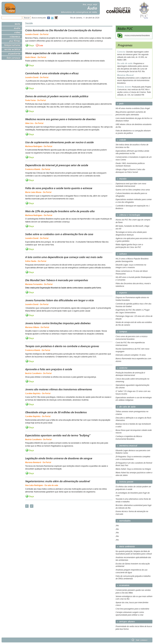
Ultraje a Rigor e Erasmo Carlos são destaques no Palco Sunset (130, 171)
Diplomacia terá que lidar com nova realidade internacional (131, 185)
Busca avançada (39, 18)
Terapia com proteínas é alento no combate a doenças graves (62, 346)
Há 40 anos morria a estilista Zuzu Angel (133, 108)
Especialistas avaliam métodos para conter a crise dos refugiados (134, 201)
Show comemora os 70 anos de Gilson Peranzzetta (132, 272)
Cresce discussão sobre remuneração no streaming (132, 380)
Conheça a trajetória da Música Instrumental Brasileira (129, 438)
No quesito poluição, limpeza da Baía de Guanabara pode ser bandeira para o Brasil (134, 553)
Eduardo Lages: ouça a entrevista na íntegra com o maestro (131, 266)
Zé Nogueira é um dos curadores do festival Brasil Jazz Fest (134, 464)
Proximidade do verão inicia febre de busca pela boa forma (134, 628)
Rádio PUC (125, 29)
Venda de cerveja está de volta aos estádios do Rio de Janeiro (134, 324)
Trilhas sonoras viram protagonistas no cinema (132, 413)
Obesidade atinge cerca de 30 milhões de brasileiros (56, 412)
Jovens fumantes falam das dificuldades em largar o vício (60, 300)
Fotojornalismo (12, 45)
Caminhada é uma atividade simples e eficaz (52, 73)
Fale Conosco (14, 58)
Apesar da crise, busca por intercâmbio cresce (132, 604)
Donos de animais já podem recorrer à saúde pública (57, 96)
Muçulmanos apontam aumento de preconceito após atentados (131, 113)
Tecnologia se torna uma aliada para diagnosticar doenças (131, 233)
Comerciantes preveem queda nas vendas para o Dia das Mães (133, 591)
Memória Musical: (125, 75)
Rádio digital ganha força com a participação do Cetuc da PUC (129, 246)
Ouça (31, 45)
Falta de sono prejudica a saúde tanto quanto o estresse (59, 188)
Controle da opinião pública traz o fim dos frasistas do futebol (133, 305)
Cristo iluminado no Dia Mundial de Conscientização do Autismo (63, 30)
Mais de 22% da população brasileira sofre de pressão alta (60, 211)
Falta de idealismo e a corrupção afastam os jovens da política (133, 132)
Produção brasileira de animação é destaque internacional (130, 374)
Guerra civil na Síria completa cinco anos (133, 190)
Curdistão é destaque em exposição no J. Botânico (133, 207)
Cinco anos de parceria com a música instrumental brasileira (131, 338)
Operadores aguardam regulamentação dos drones (132, 386)
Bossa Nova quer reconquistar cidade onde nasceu (134, 432)
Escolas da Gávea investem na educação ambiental (133, 565)
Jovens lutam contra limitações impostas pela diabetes (58, 323)
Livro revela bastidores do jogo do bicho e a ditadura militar (134, 120)
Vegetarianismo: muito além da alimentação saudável (58, 481)
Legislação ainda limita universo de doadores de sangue (59, 458)
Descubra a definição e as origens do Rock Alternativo (133, 419)
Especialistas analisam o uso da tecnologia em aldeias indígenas (134, 399)
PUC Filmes (15, 41)
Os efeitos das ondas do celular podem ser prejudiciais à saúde (133, 488)
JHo (117, 526)
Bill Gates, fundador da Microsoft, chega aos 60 (132, 227)
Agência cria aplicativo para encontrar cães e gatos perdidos (134, 240)
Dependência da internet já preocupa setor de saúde (57, 165)
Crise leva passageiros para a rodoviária (132, 609)
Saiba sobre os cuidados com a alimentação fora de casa (59, 234)
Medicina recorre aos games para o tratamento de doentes (60, 119)
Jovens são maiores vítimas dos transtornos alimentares (59, 389)
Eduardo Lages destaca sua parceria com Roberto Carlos (133, 452)
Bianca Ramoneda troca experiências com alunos (133, 360)
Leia (41, 45)
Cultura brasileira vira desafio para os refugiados (131, 195)
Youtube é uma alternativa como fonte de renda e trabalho (133, 500)
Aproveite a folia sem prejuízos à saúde (49, 369)
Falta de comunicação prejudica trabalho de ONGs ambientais (133, 577)
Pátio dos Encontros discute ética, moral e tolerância (133, 285)
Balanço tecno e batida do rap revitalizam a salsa (133, 425)
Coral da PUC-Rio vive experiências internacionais (130, 344)
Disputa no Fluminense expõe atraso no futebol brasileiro (132, 299)
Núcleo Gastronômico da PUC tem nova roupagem (132, 350)
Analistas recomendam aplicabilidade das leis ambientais (133, 559)
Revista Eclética (12, 49)
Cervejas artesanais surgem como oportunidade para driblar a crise (130, 614)
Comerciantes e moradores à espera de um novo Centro (134, 158)
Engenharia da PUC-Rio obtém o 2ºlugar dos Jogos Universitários (133, 311)
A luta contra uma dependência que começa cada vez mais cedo (64, 257)
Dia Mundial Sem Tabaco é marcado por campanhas (57, 280)
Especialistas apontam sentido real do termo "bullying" (58, 435)
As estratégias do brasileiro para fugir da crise (133, 494)
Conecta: (122, 52)
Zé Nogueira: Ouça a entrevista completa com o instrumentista (133, 458)
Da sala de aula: (125, 63)
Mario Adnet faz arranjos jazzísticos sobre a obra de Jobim (134, 474)
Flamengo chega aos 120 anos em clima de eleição (134, 318)
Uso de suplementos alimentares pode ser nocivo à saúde (59, 142)
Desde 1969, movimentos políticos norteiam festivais (130, 165)
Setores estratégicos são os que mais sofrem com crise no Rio (134, 598)
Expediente (14, 54)
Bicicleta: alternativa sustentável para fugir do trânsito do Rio (134, 507)
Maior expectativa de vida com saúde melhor (52, 53)
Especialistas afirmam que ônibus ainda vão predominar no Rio (132, 152)
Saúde (29, 23)
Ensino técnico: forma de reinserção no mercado (132, 513)
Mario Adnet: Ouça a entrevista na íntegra (133, 469)
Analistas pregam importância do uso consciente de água (131, 571)
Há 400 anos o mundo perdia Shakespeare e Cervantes (133, 279)
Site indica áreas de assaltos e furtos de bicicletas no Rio (132, 146)
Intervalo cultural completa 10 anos (131, 355)
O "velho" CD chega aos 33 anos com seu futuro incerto (133, 393)
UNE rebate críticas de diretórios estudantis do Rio (134, 126)
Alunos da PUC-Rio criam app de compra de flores (133, 221)
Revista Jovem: (124, 87)
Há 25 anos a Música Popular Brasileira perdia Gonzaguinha (132, 260)
